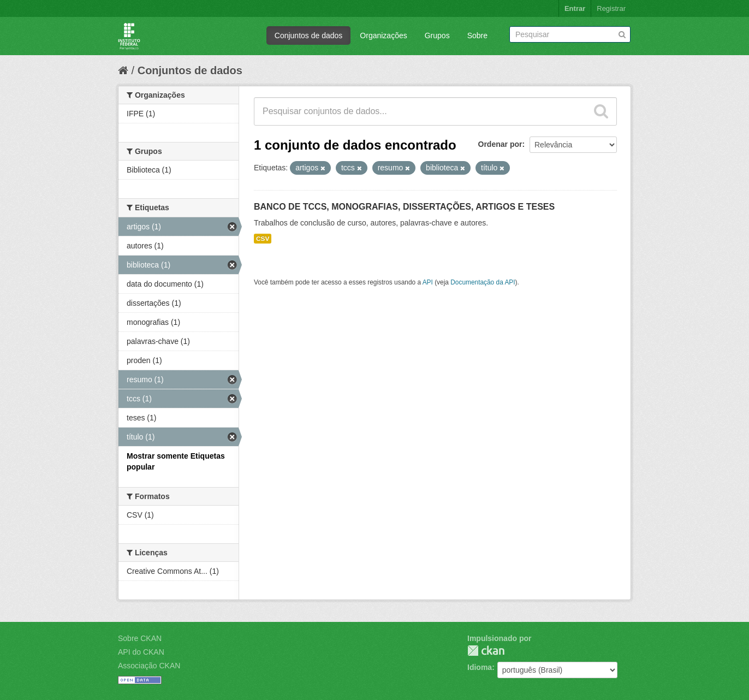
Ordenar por (500, 144)
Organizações (383, 35)
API (428, 282)
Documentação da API (483, 282)
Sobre (477, 35)
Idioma (480, 667)
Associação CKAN (149, 666)
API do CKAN (141, 652)
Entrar (575, 8)
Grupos (437, 35)
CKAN (486, 651)
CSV (263, 239)
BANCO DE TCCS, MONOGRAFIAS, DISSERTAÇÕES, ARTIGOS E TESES (404, 207)
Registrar (611, 8)
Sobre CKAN (140, 638)
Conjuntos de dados (309, 35)
